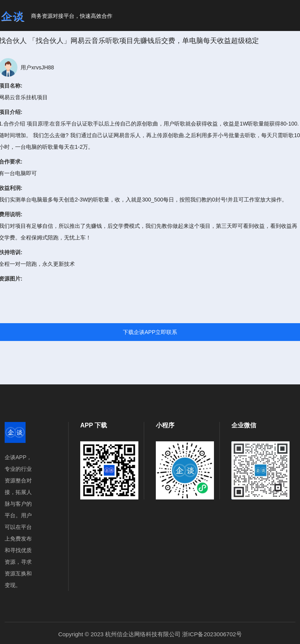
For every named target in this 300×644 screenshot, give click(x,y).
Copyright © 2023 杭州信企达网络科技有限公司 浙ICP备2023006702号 (150, 634)
